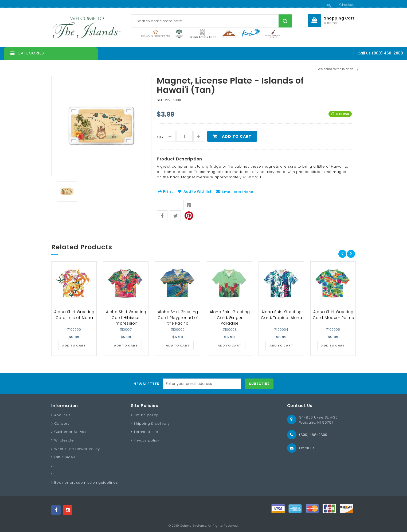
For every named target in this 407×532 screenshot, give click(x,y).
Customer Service (71, 432)
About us (62, 415)
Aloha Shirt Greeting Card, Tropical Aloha (281, 315)
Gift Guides (65, 457)
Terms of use (146, 432)
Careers (62, 423)
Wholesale (64, 440)
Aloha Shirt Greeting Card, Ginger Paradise (230, 318)
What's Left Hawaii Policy (77, 449)
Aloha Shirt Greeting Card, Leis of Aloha (74, 315)
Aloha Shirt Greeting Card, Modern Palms (333, 315)
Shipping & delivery (152, 423)
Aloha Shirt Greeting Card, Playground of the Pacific (178, 318)
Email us (307, 448)
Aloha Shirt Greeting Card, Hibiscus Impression (126, 318)
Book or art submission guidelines (86, 482)
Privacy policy (146, 440)
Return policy (146, 415)
